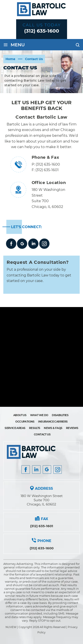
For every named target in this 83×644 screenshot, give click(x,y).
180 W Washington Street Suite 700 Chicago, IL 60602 (42, 500)
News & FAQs (53, 428)
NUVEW (11, 627)
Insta (36, 470)
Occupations (25, 422)
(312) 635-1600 (42, 31)
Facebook (11, 244)
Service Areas (15, 428)
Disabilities (60, 415)
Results (35, 428)
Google (47, 470)
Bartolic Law (17, 124)
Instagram (58, 470)
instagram (44, 244)
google (22, 244)
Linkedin (33, 244)
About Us (20, 415)
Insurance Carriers (53, 422)
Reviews (72, 428)
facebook (26, 470)
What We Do (39, 415)
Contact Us (42, 434)
